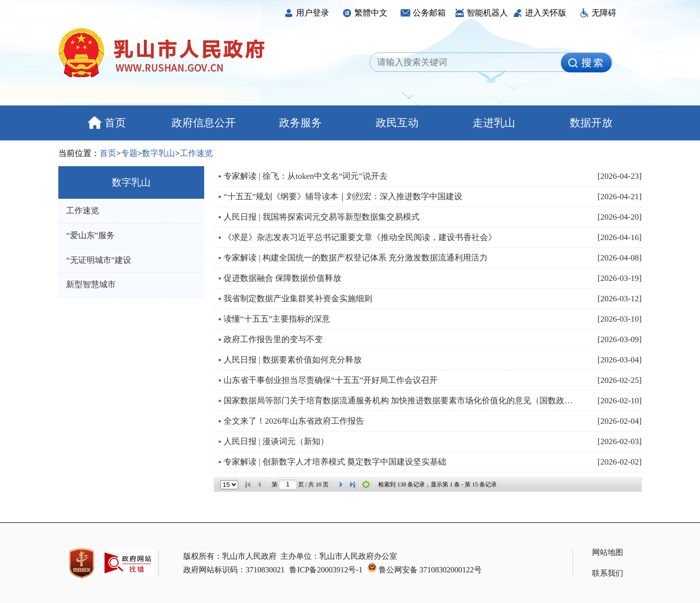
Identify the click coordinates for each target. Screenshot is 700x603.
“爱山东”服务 (90, 235)
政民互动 (397, 123)
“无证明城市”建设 (99, 260)
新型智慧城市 (91, 284)
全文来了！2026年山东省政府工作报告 (294, 421)
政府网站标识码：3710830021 (234, 570)
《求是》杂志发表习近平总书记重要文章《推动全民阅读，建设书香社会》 (360, 237)
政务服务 (300, 123)
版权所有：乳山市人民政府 (230, 556)
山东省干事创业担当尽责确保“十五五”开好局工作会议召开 (331, 380)
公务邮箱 (423, 13)
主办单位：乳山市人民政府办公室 (339, 556)
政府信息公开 (204, 123)
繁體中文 (365, 13)
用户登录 (306, 13)
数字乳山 (158, 153)
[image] (586, 63)
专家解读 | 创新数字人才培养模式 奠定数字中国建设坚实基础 (335, 462)
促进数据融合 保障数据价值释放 (282, 278)
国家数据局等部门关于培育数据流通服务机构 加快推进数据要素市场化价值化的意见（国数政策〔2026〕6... (401, 401)
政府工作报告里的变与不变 (273, 339)
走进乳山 (494, 123)
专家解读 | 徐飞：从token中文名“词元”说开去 (306, 176)
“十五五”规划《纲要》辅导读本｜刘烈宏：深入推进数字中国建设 (343, 197)
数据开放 (591, 123)
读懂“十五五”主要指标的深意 (277, 319)
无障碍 (598, 13)
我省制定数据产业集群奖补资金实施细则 (298, 299)
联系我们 (608, 573)
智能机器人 (481, 13)
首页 (107, 123)
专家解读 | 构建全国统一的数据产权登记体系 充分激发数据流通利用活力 (356, 258)
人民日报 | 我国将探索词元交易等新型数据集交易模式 (322, 217)
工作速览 (196, 153)
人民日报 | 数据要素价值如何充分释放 (293, 360)
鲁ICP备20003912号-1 (326, 570)
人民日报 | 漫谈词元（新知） (276, 441)
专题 (129, 153)
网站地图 (608, 552)
